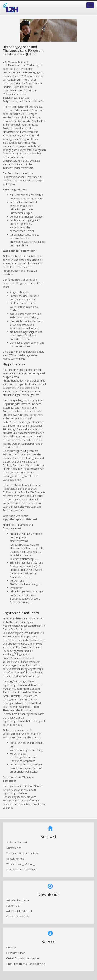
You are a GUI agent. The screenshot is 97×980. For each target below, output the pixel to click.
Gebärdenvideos (16, 953)
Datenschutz (29, 869)
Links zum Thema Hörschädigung (26, 964)
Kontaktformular (16, 859)
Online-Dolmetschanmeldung (23, 958)
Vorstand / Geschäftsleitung (22, 853)
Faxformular (13, 906)
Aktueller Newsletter (18, 900)
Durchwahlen (14, 848)
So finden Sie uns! (16, 842)
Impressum (13, 869)
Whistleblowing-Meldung (20, 864)
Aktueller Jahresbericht (19, 911)
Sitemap (11, 947)
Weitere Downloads (18, 916)
